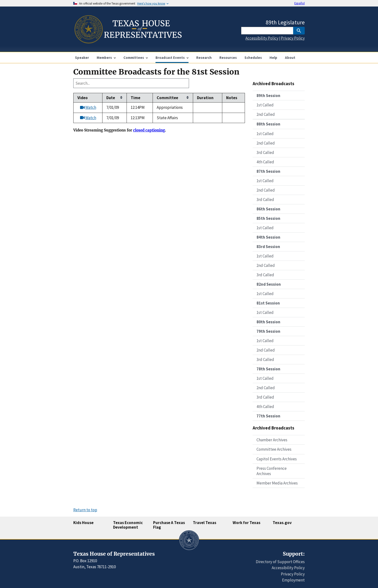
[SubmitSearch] (299, 31)
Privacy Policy (293, 38)
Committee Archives (274, 449)
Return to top (85, 510)
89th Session (268, 96)
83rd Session (268, 247)
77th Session (268, 416)
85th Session (268, 218)
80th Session (268, 322)
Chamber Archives (272, 440)
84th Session (268, 237)
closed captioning (149, 130)
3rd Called (265, 152)
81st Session (268, 303)
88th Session (268, 124)
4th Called (265, 162)
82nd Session (269, 284)
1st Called (265, 105)
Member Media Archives (277, 483)
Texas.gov (282, 523)
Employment (293, 580)
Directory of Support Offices (280, 562)
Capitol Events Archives (277, 459)
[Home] (128, 41)
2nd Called (266, 114)
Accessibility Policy (262, 38)
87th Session (268, 171)
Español (300, 3)
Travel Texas (205, 523)
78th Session (268, 369)
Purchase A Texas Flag (169, 525)
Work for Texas (246, 523)
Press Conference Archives (272, 471)
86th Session (268, 209)
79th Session (268, 331)
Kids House (83, 523)
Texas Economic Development (128, 525)
